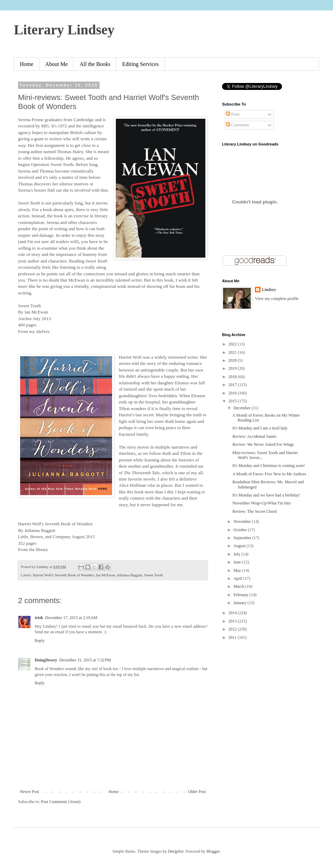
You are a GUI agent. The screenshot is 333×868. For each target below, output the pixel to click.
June (238, 562)
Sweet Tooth (153, 575)
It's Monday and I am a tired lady (260, 428)
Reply (40, 641)
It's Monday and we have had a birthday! (266, 495)
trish (39, 618)
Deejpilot (176, 851)
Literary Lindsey (64, 30)
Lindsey (269, 290)
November (243, 521)
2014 (233, 613)
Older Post (197, 792)
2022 (233, 344)
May (238, 570)
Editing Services (140, 64)
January (240, 603)
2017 (233, 385)
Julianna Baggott (130, 575)
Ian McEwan (105, 575)
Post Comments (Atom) (61, 802)
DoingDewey (46, 660)
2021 (233, 352)
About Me (56, 64)
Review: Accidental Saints (254, 436)
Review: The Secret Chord (254, 511)
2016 (233, 393)
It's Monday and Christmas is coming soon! (269, 466)
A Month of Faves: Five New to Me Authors (269, 474)
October (241, 530)
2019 (233, 368)
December (242, 408)
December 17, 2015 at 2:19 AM (71, 618)
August (240, 546)
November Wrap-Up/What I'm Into (262, 503)
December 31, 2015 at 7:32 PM (85, 660)
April (238, 578)
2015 (233, 401)
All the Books (95, 64)
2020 (233, 360)
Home (27, 64)
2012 (233, 629)
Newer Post (29, 792)
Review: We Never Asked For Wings (263, 444)
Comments (237, 125)
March (239, 586)
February (241, 595)
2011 (233, 637)
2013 (233, 621)
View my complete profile (277, 299)
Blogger (213, 851)
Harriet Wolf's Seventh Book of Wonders (63, 575)
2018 (233, 377)
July (237, 554)
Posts (233, 114)
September (243, 538)
